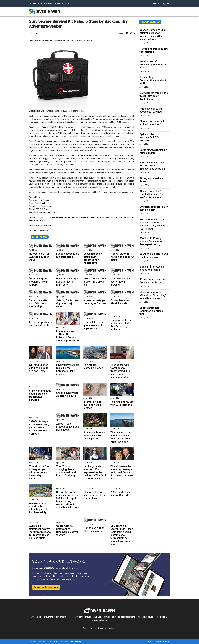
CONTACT (67, 4)
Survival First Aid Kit (52, 127)
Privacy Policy (162, 641)
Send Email (40, 203)
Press (86, 628)
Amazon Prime (88, 156)
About (93, 628)
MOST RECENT (45, 4)
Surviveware (47, 141)
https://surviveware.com (48, 212)
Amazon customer (42, 173)
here (131, 192)
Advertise (102, 628)
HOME (33, 4)
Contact (112, 628)
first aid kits (97, 116)
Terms (150, 641)
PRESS (57, 4)
